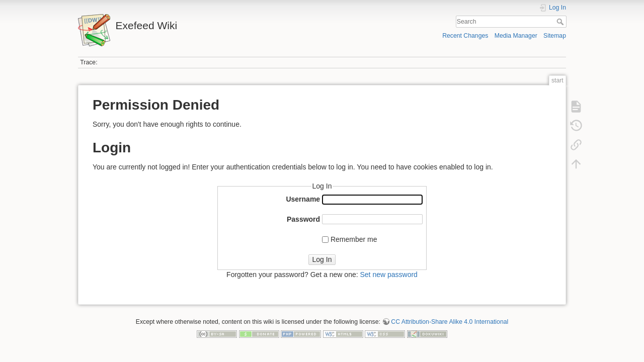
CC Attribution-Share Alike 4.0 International (450, 322)
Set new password (388, 275)
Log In (322, 259)
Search (561, 22)
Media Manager (516, 36)
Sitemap (555, 36)
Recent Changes (465, 36)
